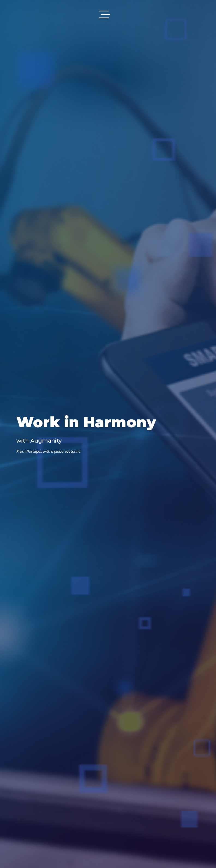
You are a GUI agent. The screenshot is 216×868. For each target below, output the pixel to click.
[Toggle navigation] (105, 14)
